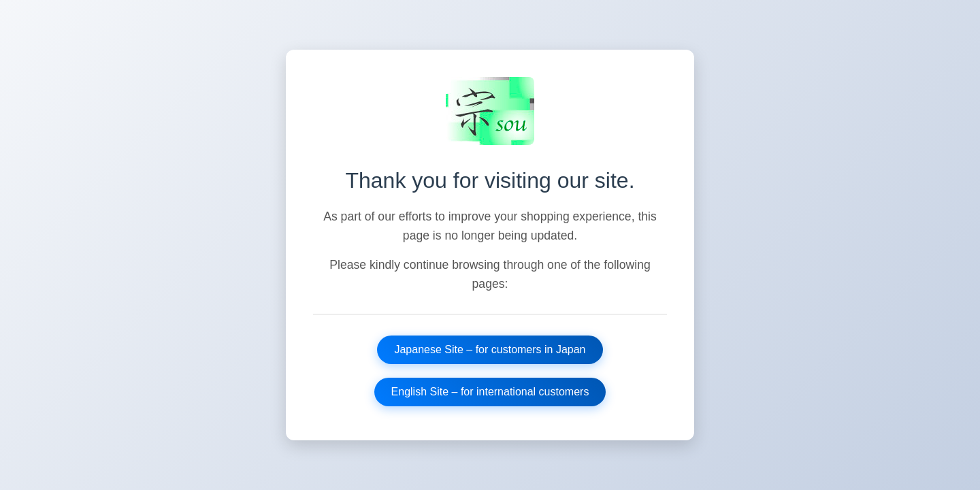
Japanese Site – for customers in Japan (490, 349)
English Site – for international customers (490, 392)
